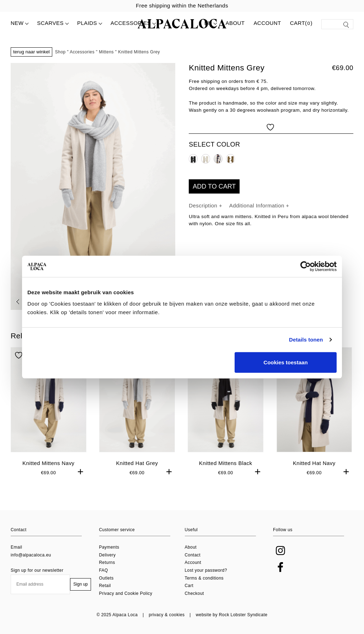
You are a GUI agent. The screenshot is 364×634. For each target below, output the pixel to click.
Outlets (106, 578)
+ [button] (81, 472)
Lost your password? (206, 570)
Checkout (194, 593)
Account (267, 23)
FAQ (104, 570)
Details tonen (306, 340)
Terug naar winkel (31, 52)
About (235, 23)
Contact (193, 555)
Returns (107, 562)
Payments (109, 547)
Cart (189, 586)
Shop (60, 52)
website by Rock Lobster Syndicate (232, 615)
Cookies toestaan (285, 362)
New (17, 23)
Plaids (87, 23)
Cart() (301, 23)
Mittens (106, 52)
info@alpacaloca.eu (31, 555)
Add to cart (214, 186)
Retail (105, 586)
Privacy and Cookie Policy (126, 593)
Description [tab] (204, 205)
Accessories (131, 23)
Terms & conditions (204, 578)
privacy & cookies (167, 615)
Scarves (50, 23)
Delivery (108, 555)
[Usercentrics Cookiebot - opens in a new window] (306, 266)
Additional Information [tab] (258, 205)
